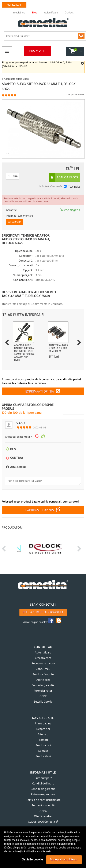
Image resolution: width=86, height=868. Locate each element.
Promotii (37, 51)
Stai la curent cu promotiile (43, 612)
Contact (43, 751)
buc (15, 176)
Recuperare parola (43, 664)
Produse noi (43, 746)
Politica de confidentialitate (43, 800)
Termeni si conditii (43, 806)
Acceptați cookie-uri (64, 859)
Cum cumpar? (43, 778)
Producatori (43, 756)
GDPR (43, 696)
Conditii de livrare (43, 784)
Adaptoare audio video (15, 79)
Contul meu (43, 669)
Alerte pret (43, 680)
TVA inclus (74, 187)
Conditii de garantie (43, 789)
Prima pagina (43, 724)
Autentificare (43, 653)
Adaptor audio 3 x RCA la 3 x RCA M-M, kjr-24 (58, 348)
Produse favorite (43, 675)
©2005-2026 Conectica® (43, 822)
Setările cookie (32, 859)
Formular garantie (43, 685)
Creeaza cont (43, 658)
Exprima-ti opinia (40, 392)
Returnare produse (43, 795)
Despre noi (43, 729)
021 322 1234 (14, 5)
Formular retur (43, 691)
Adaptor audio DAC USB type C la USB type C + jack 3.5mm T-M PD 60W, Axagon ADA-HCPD (24, 353)
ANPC (43, 811)
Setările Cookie (43, 702)
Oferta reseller (43, 816)
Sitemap (43, 735)
